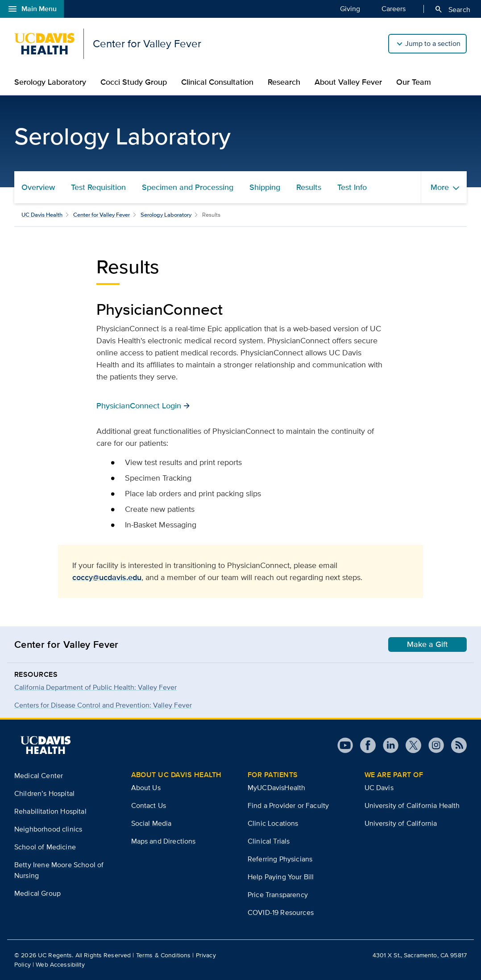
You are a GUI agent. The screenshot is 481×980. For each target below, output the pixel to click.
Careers (394, 8)
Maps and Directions (164, 841)
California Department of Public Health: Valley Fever (95, 687)
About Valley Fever (348, 82)
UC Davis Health (42, 215)
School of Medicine (45, 847)
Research (284, 82)
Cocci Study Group (134, 82)
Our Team (414, 82)
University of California (401, 823)
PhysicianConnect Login (139, 405)
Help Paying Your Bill (281, 877)
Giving (350, 8)
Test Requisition (98, 187)
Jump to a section (433, 43)
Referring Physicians (280, 859)
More (440, 187)
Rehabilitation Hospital (50, 811)
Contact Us (149, 805)
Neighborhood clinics (48, 829)
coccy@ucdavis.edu (107, 577)
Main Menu (32, 9)
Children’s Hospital (44, 793)
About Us (146, 788)
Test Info (352, 187)
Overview (38, 187)
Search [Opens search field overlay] (452, 9)
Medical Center (39, 776)
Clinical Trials (269, 841)
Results (309, 187)
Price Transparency (278, 895)
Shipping (265, 187)
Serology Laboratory (50, 82)
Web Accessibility (60, 964)
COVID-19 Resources (281, 912)
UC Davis (379, 788)
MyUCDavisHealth (276, 788)
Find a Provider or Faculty (288, 805)
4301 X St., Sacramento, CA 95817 (420, 955)
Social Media (151, 823)
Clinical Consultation (217, 82)
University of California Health (412, 805)
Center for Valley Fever (102, 215)
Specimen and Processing (188, 187)
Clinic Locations (273, 823)
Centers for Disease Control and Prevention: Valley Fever (103, 705)
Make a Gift (427, 644)
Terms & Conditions (164, 955)
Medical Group (37, 893)
